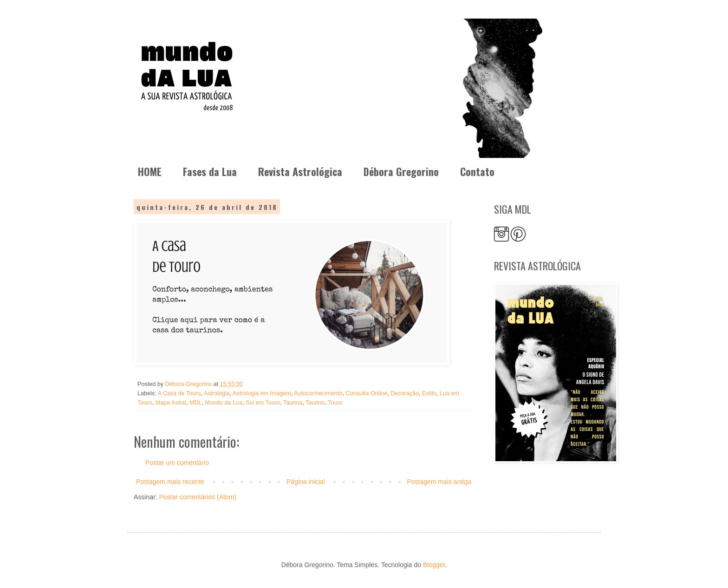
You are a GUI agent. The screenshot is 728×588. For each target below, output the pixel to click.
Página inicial (306, 482)
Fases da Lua (210, 171)
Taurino (315, 403)
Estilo (429, 393)
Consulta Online (367, 393)
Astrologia (217, 393)
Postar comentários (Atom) (198, 497)
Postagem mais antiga (439, 482)
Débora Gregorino (401, 171)
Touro (335, 403)
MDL (196, 403)
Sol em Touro (263, 403)
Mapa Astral (171, 403)
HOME (150, 171)
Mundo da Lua (224, 403)
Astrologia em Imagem (262, 393)
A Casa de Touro (179, 393)
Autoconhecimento (318, 393)
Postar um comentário (177, 463)
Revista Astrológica (300, 171)
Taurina (293, 403)
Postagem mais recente (170, 482)
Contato (477, 171)
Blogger (434, 565)
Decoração (405, 393)
